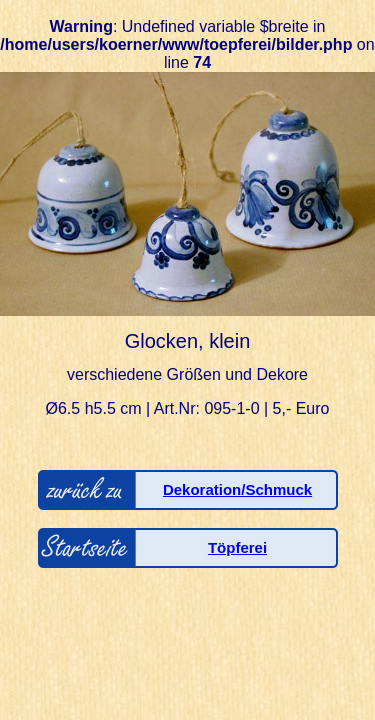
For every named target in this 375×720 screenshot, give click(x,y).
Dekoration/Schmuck (237, 489)
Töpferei (237, 547)
